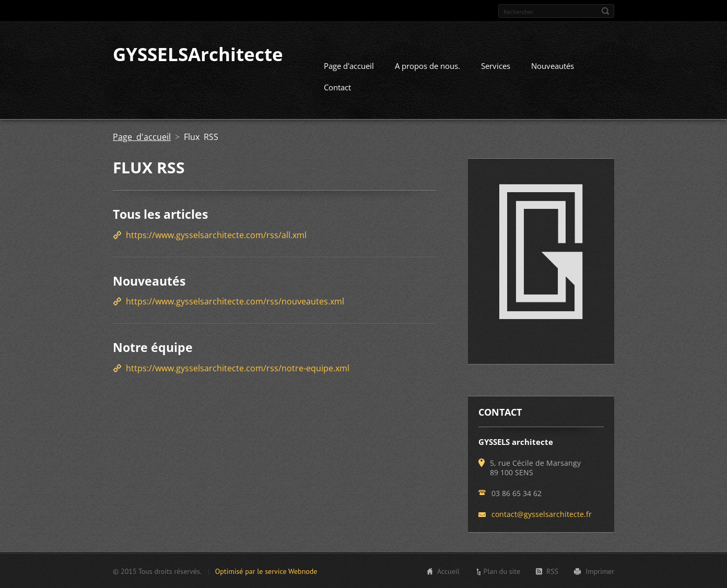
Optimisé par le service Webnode (266, 571)
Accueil (448, 571)
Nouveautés (553, 65)
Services (496, 65)
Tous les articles (160, 214)
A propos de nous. (427, 65)
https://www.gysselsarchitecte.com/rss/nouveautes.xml (235, 301)
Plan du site (502, 571)
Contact (337, 87)
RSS (552, 571)
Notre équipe (153, 347)
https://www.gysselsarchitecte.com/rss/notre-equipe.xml (238, 368)
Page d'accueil (349, 65)
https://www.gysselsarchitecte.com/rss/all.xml (216, 234)
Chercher (605, 11)
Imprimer (600, 571)
